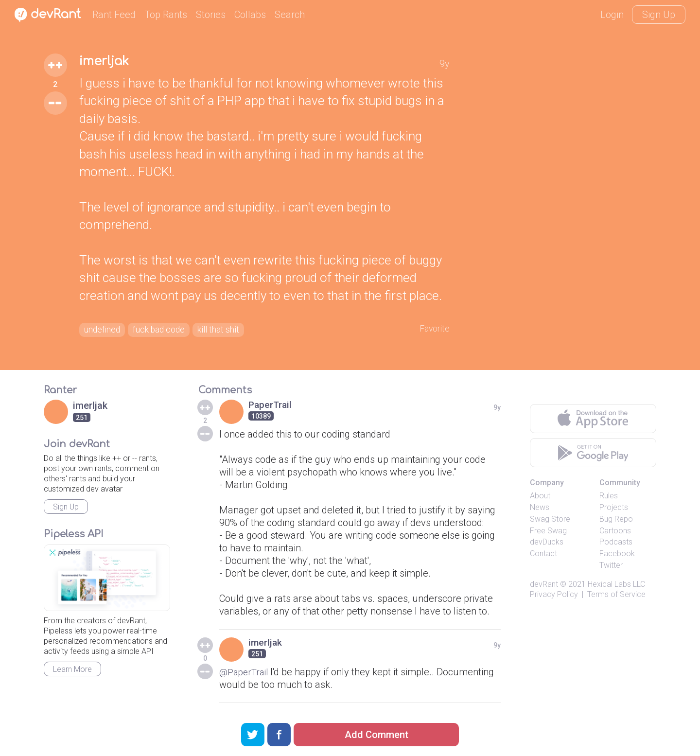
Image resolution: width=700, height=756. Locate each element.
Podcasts (616, 544)
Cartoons (615, 533)
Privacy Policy (554, 597)
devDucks (547, 544)
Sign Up (659, 15)
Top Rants (166, 15)
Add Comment (376, 735)
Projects (614, 510)
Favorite (432, 330)
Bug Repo (616, 521)
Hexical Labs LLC (616, 587)
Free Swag (548, 533)
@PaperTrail (245, 674)
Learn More (72, 672)
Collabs (250, 15)
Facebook (617, 556)
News (540, 510)
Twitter (611, 568)
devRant (544, 587)
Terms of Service (616, 597)
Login (612, 15)
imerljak (107, 62)
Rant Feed (114, 15)
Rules (609, 498)
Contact (543, 556)
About (540, 498)
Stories (211, 15)
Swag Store (550, 521)
